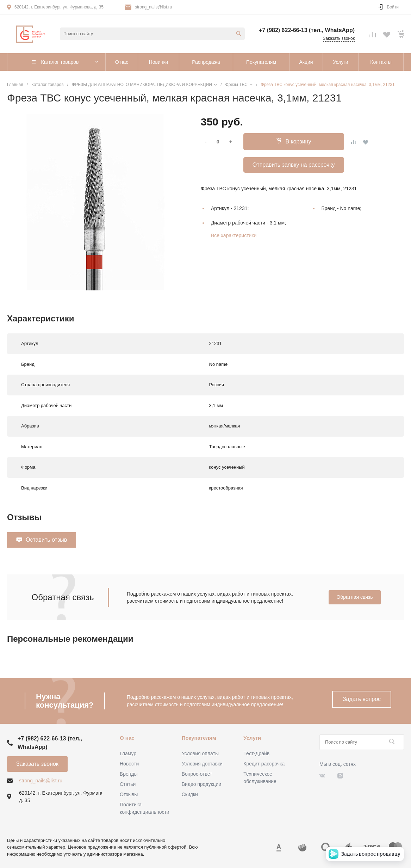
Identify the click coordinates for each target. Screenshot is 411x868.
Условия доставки (202, 764)
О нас (127, 738)
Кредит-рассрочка (264, 764)
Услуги (252, 738)
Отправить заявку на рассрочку (294, 165)
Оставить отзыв (46, 540)
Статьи (128, 784)
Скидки (190, 794)
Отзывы (129, 794)
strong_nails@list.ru (154, 7)
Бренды (129, 774)
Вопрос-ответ (197, 774)
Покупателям (199, 738)
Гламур (128, 753)
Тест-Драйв (256, 753)
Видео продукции (202, 784)
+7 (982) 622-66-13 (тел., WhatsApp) (307, 30)
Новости (129, 764)
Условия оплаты (200, 753)
